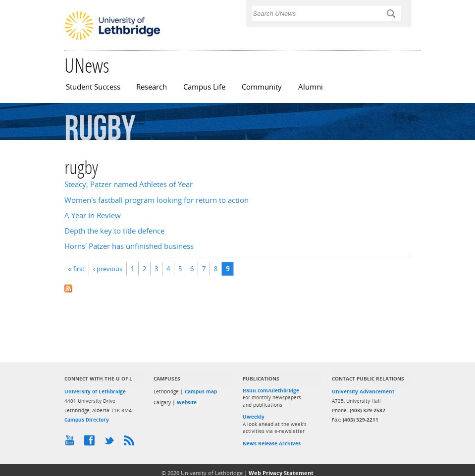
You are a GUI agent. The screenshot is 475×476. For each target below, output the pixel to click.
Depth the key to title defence (114, 231)
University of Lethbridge (95, 391)
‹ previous (108, 269)
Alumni (311, 87)
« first (77, 269)
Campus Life (204, 87)
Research (152, 87)
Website (187, 402)
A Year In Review (93, 215)
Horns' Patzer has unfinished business (129, 246)
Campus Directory (87, 420)
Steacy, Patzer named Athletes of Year (129, 184)
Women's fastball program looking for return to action (157, 200)
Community (262, 87)
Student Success (93, 87)
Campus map (201, 391)
